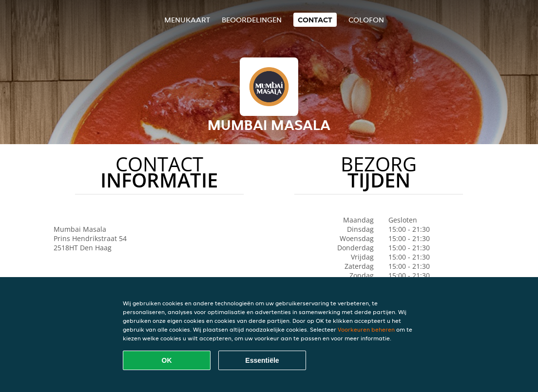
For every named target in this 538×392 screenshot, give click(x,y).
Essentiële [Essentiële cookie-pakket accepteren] (262, 360)
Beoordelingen (252, 20)
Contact (315, 20)
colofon (366, 20)
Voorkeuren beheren (366, 329)
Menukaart (187, 20)
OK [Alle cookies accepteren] (167, 360)
